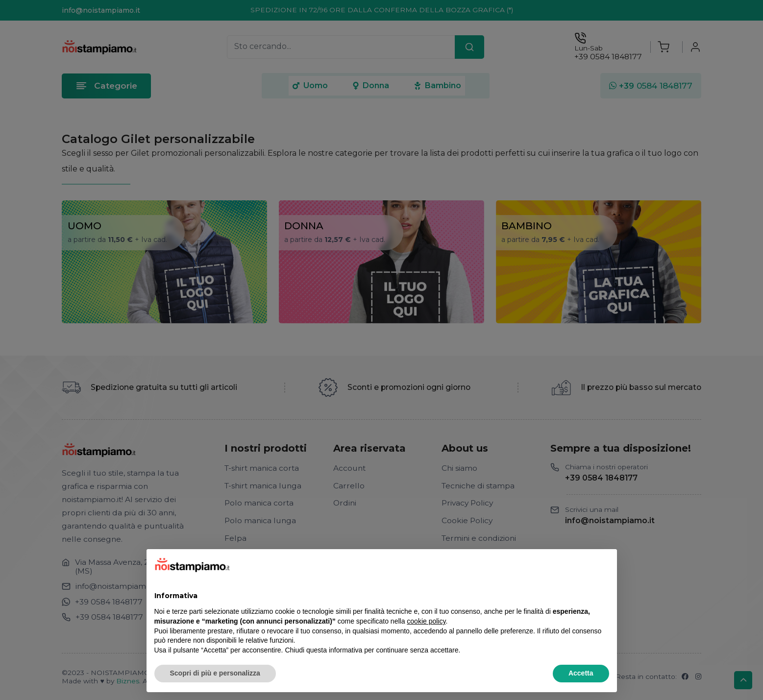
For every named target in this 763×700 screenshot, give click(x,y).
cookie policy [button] (426, 621)
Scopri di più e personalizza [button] (215, 673)
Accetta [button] (581, 673)
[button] (604, 565)
